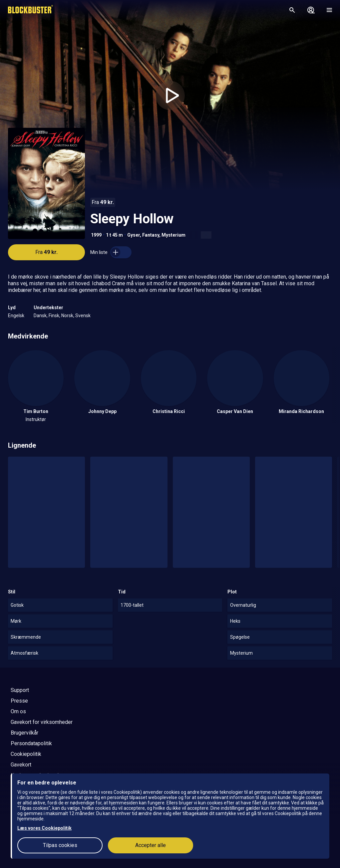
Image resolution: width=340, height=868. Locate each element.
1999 (96, 235)
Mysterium (173, 235)
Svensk (83, 316)
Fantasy (151, 235)
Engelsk (16, 316)
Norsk (67, 316)
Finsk (54, 316)
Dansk (40, 316)
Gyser (134, 235)
